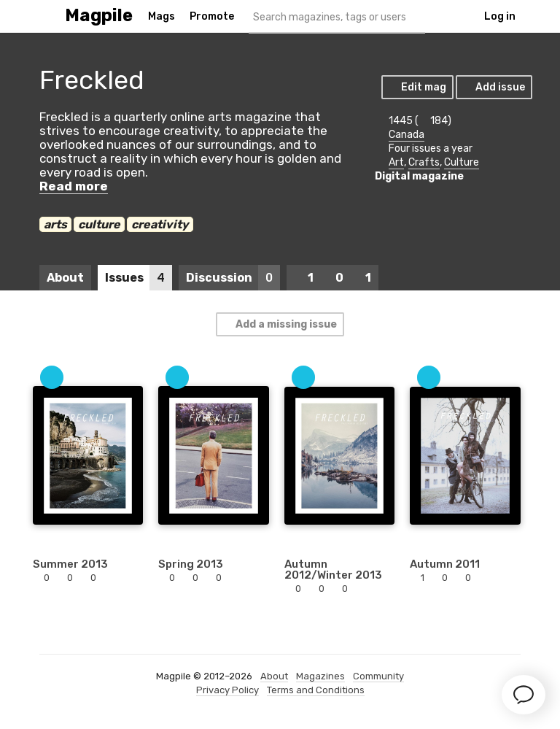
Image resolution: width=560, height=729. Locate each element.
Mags (162, 16)
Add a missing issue (279, 324)
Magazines (320, 676)
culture (99, 224)
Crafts (424, 162)
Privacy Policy (227, 690)
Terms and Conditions (316, 690)
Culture (462, 162)
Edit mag (417, 87)
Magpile (99, 16)
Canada (407, 135)
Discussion (233, 278)
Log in (500, 16)
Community (378, 676)
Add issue (493, 87)
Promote (212, 16)
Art (396, 162)
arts (55, 224)
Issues (139, 278)
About (65, 278)
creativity (160, 224)
